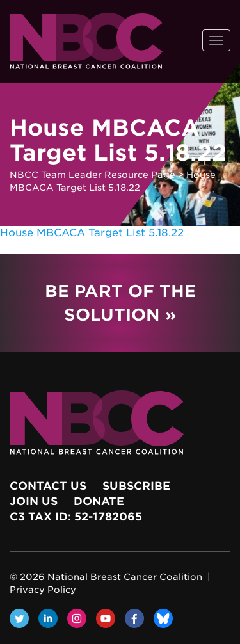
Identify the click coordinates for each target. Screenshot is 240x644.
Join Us (34, 501)
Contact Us (48, 486)
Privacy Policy (43, 590)
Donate (99, 501)
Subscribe (136, 486)
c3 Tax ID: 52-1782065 (76, 517)
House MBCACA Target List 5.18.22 (92, 233)
